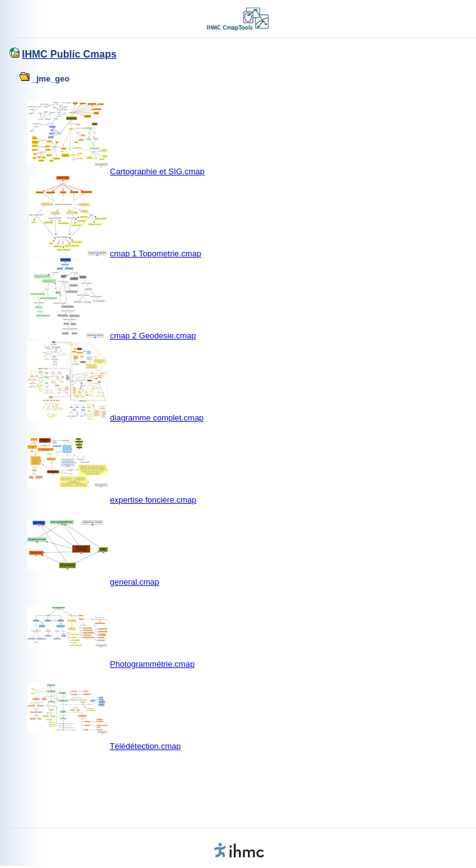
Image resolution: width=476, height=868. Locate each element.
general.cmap (135, 582)
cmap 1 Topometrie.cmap (156, 254)
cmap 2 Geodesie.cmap (153, 336)
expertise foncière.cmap (153, 500)
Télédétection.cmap (145, 746)
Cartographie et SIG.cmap (158, 171)
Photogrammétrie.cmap (153, 664)
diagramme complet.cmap (157, 418)
